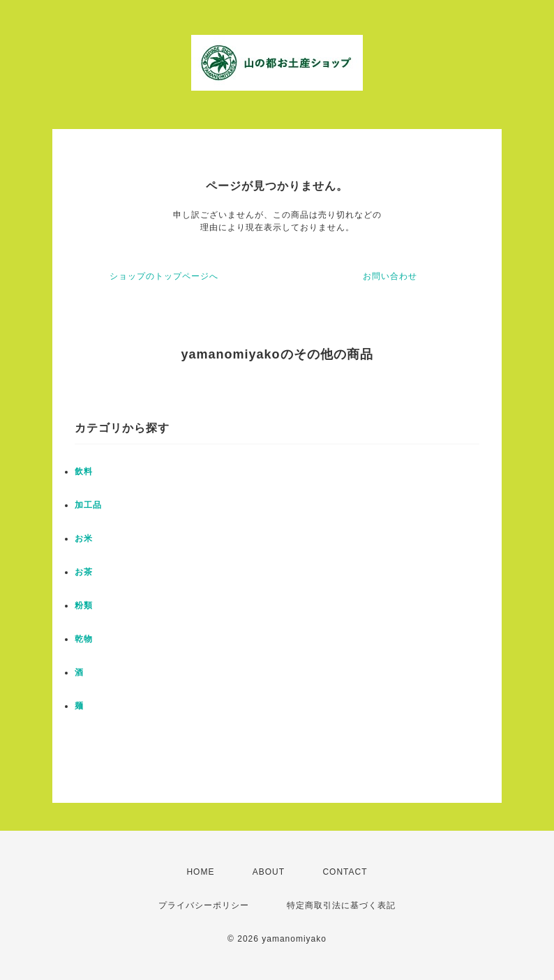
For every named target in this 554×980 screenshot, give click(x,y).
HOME (200, 872)
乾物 (84, 639)
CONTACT (345, 872)
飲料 (84, 472)
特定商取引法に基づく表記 (341, 905)
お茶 (84, 572)
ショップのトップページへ (164, 276)
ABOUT (269, 872)
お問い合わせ (390, 276)
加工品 (88, 505)
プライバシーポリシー (204, 905)
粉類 (84, 605)
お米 (84, 538)
